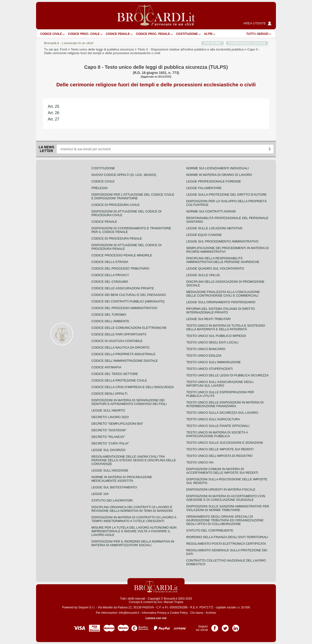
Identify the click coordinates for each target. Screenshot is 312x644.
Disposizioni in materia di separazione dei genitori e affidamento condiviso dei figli (129, 402)
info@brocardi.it (129, 613)
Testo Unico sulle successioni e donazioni (225, 443)
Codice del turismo (109, 315)
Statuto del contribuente (210, 530)
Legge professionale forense (214, 181)
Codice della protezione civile (119, 380)
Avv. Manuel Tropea (170, 602)
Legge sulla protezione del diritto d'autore (226, 195)
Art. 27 (54, 119)
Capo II (152, 51)
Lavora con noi (156, 618)
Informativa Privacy (154, 613)
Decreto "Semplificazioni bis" (117, 424)
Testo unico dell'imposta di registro (219, 456)
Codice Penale (118, 34)
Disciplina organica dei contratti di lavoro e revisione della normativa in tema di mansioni (132, 509)
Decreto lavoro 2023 (110, 417)
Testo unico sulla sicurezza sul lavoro (222, 413)
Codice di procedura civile (116, 205)
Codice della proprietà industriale (123, 354)
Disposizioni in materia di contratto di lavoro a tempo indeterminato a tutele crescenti (134, 519)
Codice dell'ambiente (110, 321)
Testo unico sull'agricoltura (213, 419)
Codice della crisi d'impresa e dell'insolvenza (133, 387)
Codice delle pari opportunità (119, 334)
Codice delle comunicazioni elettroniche (129, 328)
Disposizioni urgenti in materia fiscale (221, 489)
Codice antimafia (106, 367)
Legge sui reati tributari (208, 319)
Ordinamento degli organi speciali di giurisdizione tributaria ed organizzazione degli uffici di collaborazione (225, 520)
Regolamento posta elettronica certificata (226, 544)
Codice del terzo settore (115, 374)
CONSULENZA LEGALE (247, 43)
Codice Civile (51, 34)
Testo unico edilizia (204, 356)
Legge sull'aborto (108, 410)
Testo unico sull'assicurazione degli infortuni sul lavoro (220, 384)
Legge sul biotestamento (114, 487)
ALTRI (208, 34)
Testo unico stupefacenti (209, 369)
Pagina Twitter (225, 626)
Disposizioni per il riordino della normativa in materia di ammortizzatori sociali (133, 543)
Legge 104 (100, 494)
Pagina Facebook (215, 626)
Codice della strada (110, 262)
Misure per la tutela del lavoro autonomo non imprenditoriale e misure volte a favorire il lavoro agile (134, 531)
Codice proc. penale (153, 34)
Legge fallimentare (204, 188)
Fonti (64, 49)
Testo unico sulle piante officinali (218, 426)
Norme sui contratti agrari (211, 211)
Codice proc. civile (84, 34)
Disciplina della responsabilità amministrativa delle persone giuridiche (223, 260)
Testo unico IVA (200, 462)
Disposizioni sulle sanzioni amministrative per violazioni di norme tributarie (228, 508)
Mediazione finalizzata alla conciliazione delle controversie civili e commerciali (223, 294)
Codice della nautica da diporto (120, 347)
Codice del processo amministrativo (124, 308)
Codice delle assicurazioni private (123, 288)
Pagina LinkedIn (236, 626)
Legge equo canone (204, 235)
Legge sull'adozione (110, 470)
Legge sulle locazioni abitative (214, 228)
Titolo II (190, 49)
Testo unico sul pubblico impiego (216, 336)
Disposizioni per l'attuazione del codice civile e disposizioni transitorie (133, 196)
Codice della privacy (110, 275)
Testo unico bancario (206, 349)
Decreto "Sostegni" (109, 430)
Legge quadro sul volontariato (215, 268)
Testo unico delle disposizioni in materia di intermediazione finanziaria (225, 404)
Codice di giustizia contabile (117, 341)
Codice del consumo (110, 282)
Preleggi (99, 188)
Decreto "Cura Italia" (110, 443)
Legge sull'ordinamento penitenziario (221, 302)
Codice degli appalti (109, 394)
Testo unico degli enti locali (212, 342)
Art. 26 (54, 113)
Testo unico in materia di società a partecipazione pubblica (217, 434)
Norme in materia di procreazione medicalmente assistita (122, 479)
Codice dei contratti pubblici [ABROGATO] (128, 301)
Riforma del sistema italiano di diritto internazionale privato (220, 311)
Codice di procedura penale (117, 238)
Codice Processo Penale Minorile (122, 255)
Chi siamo (197, 613)
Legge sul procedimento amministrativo (222, 241)
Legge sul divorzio (108, 450)
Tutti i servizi (257, 34)
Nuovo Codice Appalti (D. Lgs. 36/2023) (124, 175)
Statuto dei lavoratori (112, 500)
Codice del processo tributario (120, 268)
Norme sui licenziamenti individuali (217, 168)
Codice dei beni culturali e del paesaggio (129, 295)
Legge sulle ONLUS (203, 275)
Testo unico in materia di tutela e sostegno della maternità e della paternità (226, 327)
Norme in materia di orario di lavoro (219, 175)
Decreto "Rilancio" (108, 437)
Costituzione (187, 34)
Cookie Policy (179, 613)
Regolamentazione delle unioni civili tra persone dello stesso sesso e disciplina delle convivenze (134, 460)
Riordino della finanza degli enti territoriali (227, 537)
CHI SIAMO (212, 43)
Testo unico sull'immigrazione (214, 362)
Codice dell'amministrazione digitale (125, 361)
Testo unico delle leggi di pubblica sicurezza (102, 49)
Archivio (211, 613)
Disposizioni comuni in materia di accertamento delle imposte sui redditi (222, 471)
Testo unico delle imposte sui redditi (220, 449)
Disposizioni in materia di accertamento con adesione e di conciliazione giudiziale (226, 498)
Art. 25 (54, 106)
